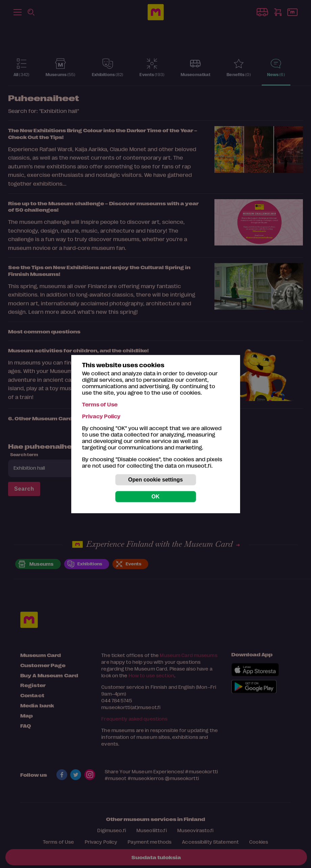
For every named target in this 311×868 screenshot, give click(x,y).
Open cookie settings (156, 480)
